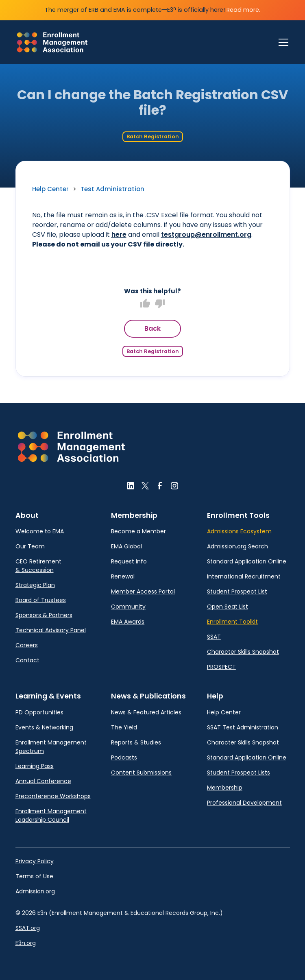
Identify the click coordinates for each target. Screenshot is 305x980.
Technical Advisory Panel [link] (51, 630)
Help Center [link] (50, 189)
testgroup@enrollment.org (206, 235)
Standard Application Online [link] (247, 561)
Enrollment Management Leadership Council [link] (51, 815)
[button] (71, 447)
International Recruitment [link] (244, 576)
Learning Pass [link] (35, 766)
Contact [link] (27, 660)
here (119, 235)
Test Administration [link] (112, 189)
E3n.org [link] (26, 943)
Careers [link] (27, 645)
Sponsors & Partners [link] (44, 615)
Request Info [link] (129, 561)
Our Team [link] (30, 546)
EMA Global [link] (126, 546)
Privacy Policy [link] (35, 861)
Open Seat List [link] (228, 607)
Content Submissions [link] (141, 773)
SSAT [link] (214, 637)
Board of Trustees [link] (41, 600)
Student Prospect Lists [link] (239, 773)
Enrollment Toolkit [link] (232, 622)
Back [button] (152, 328)
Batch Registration (153, 136)
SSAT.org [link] (28, 928)
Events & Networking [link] (44, 727)
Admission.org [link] (35, 891)
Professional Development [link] (244, 803)
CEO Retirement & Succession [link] (38, 566)
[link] (52, 42)
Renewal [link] (123, 576)
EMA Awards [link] (128, 622)
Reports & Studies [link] (136, 742)
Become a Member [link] (138, 531)
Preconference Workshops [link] (53, 796)
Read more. (243, 10)
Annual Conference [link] (43, 781)
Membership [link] (225, 788)
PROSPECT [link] (221, 667)
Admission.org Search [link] (237, 546)
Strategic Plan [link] (35, 585)
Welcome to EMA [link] (40, 531)
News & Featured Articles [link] (146, 712)
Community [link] (128, 607)
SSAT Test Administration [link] (243, 727)
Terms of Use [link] (34, 876)
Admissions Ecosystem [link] (239, 531)
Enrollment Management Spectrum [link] (51, 747)
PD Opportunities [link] (39, 712)
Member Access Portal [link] (143, 591)
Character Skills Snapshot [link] (243, 652)
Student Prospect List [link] (237, 591)
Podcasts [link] (124, 757)
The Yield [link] (124, 727)
